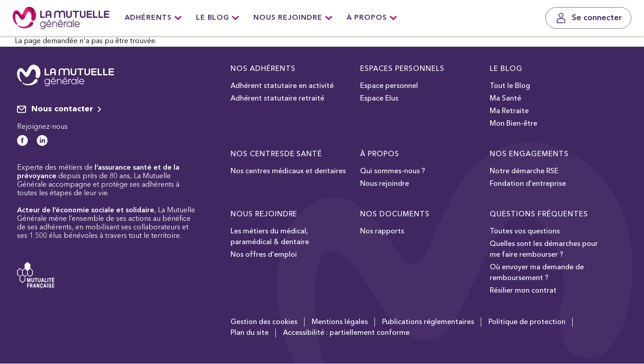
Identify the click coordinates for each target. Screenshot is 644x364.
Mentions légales (340, 322)
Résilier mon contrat (523, 291)
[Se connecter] (588, 18)
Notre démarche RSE (524, 171)
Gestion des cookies (264, 322)
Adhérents (153, 18)
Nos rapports (382, 232)
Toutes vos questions (525, 232)
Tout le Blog (510, 86)
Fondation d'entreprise (528, 184)
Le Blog (218, 18)
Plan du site (250, 333)
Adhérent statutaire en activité (282, 86)
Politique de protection (527, 322)
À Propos (372, 18)
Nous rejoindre (293, 18)
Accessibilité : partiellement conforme (346, 333)
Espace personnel (389, 86)
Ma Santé (505, 99)
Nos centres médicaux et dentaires (288, 171)
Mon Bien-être (513, 124)
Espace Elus (379, 99)
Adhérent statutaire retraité (277, 99)
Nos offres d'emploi (264, 255)
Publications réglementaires (428, 322)
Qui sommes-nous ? (393, 171)
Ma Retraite (509, 111)
